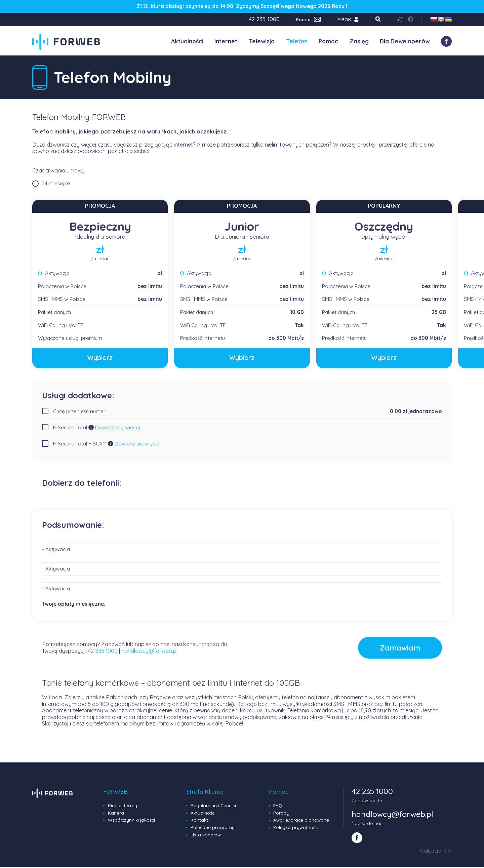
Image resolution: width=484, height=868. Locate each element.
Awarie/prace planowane (301, 821)
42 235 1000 (103, 651)
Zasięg (359, 41)
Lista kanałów (206, 835)
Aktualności (187, 41)
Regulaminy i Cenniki (213, 806)
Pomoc (328, 41)
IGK (447, 852)
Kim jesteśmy (123, 806)
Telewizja (262, 41)
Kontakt (199, 821)
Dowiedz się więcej (118, 427)
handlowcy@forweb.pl (149, 651)
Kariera (116, 814)
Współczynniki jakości (131, 821)
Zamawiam (395, 648)
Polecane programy (213, 828)
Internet (226, 41)
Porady (281, 814)
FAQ (278, 806)
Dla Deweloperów (405, 41)
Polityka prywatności (296, 828)
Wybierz (100, 358)
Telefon (297, 41)
